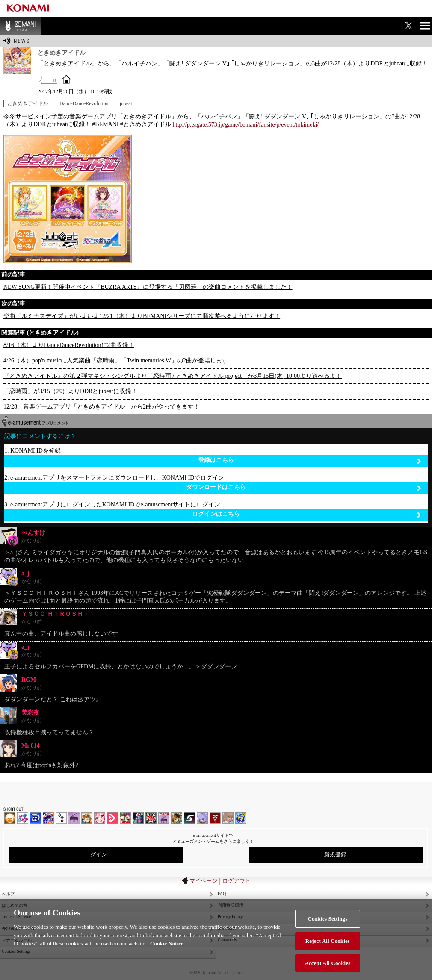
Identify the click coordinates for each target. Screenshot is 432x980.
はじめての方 (15, 905)
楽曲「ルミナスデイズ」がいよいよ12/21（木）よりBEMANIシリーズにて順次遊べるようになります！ (142, 316)
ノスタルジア (74, 818)
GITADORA (48, 818)
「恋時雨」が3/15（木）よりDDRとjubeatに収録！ (70, 391)
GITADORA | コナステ (151, 818)
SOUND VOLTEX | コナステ (189, 818)
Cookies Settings (327, 934)
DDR (23, 818)
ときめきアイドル (28, 103)
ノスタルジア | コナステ (164, 818)
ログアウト (236, 881)
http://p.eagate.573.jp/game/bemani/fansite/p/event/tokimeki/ (246, 125)
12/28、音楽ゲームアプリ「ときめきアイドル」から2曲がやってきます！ (102, 407)
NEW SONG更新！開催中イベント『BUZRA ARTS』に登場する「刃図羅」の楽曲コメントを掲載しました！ (148, 287)
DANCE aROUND (112, 818)
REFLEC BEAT (202, 818)
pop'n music (87, 818)
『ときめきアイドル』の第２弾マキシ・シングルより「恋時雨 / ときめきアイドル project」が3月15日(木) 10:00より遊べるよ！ (173, 376)
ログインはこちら (307, 514)
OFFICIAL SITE (66, 79)
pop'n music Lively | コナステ (177, 818)
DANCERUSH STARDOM (36, 818)
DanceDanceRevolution (84, 103)
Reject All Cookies (328, 956)
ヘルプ (8, 894)
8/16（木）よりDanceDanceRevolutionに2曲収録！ (69, 345)
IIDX (10, 818)
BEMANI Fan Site (21, 26)
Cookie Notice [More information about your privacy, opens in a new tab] (167, 959)
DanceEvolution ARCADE (228, 818)
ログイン (96, 855)
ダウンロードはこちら (304, 487)
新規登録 (335, 855)
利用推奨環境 (231, 905)
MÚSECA (215, 818)
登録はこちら (310, 461)
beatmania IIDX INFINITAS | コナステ (125, 818)
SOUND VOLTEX (100, 818)
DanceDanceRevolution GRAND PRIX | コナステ (138, 818)
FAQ (222, 893)
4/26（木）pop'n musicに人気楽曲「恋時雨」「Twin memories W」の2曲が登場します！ (119, 361)
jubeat (126, 103)
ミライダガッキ (241, 818)
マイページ (203, 881)
